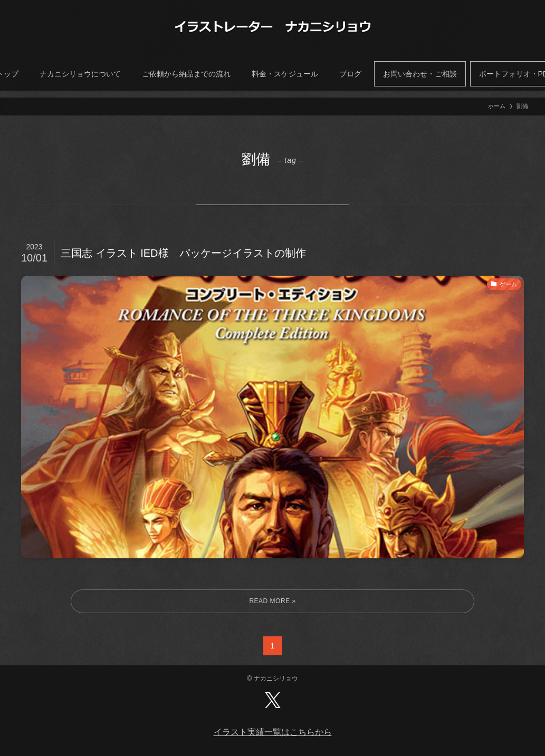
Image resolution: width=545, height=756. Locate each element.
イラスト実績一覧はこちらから (273, 732)
